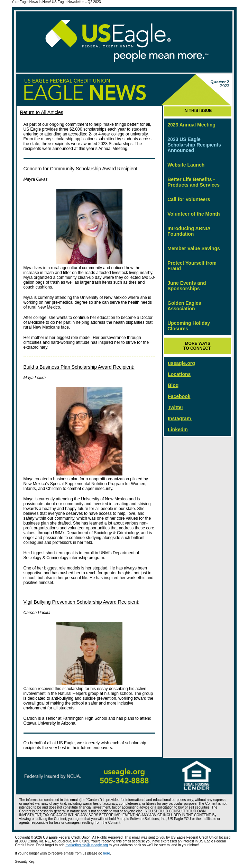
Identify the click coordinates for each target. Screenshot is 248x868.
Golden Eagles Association (184, 306)
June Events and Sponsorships (187, 286)
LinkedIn (178, 430)
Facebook (179, 396)
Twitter (176, 407)
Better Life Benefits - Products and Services (194, 182)
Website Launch (186, 165)
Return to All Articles (42, 112)
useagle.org (181, 363)
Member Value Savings (194, 248)
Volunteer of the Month (194, 214)
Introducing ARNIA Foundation (189, 231)
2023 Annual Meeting (191, 125)
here (107, 853)
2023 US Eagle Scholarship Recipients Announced (194, 145)
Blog (173, 385)
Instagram (179, 418)
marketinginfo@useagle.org (86, 845)
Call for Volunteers (189, 199)
